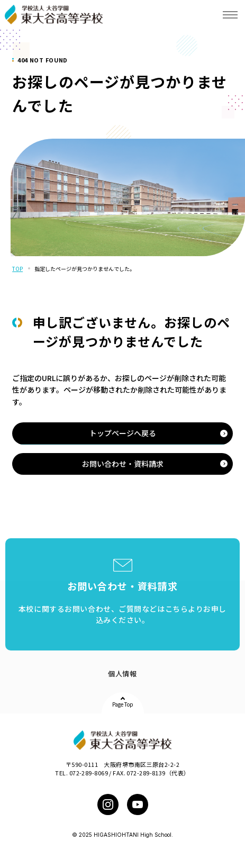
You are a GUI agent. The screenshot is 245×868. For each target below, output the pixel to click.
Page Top (123, 704)
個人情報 (122, 673)
